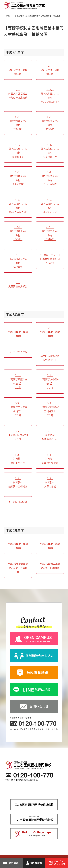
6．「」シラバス (50, 259)
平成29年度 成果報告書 (50, 546)
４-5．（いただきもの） (50, 151)
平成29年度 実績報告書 (18, 546)
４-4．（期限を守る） (18, 151)
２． (50, 328)
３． (18, 352)
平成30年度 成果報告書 (50, 334)
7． (18, 502)
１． (18, 328)
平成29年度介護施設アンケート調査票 (18, 568)
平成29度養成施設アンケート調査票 (50, 566)
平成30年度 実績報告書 (18, 334)
